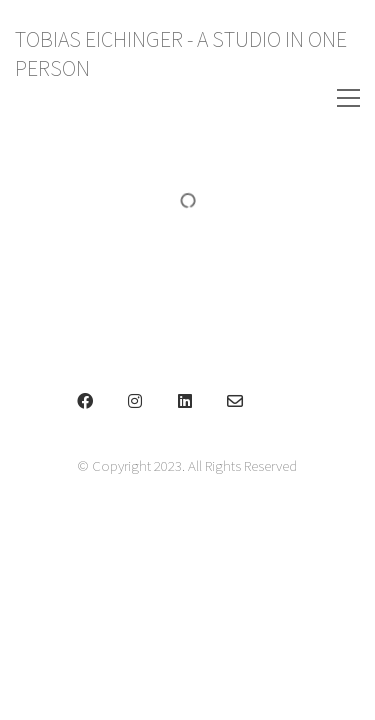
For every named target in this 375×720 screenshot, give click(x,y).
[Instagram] (135, 401)
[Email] (235, 401)
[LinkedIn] (185, 401)
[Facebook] (85, 401)
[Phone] (285, 401)
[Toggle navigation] (323, 98)
